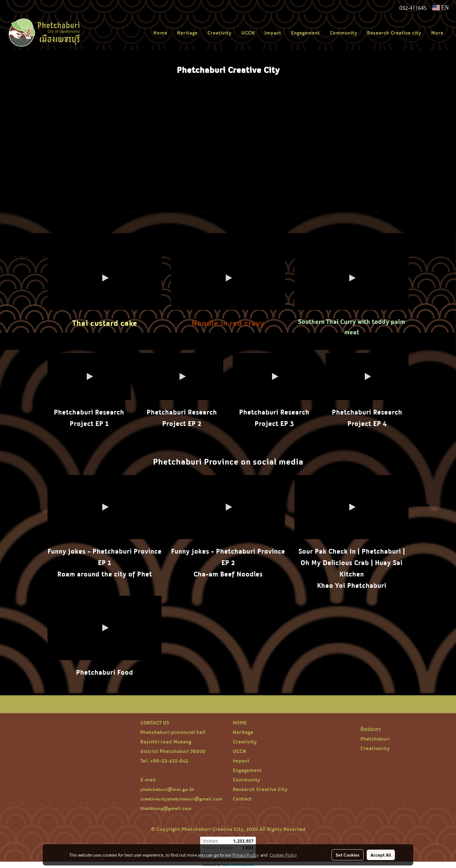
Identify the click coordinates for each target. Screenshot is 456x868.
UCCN (248, 33)
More (437, 33)
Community (343, 33)
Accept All (381, 855)
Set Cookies (348, 855)
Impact (273, 33)
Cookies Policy (283, 855)
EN (441, 8)
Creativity (219, 33)
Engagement (305, 33)
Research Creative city (394, 33)
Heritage (187, 33)
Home (160, 33)
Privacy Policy (245, 855)
